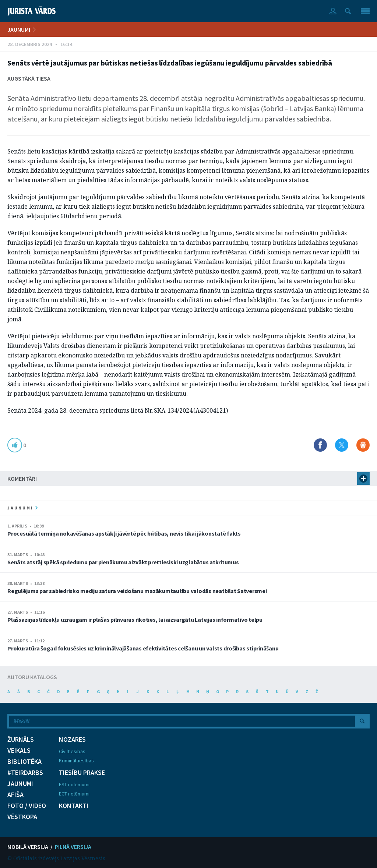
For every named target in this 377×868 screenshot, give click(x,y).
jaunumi (22, 508)
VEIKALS (19, 751)
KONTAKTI (74, 806)
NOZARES (72, 740)
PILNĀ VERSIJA (73, 847)
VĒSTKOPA (22, 817)
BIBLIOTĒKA (24, 762)
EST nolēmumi (74, 784)
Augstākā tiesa (29, 78)
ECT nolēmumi (74, 794)
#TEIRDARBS (25, 773)
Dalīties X (342, 445)
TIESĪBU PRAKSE (82, 773)
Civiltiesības (72, 751)
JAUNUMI (19, 29)
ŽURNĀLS (21, 740)
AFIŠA (15, 795)
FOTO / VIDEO (27, 806)
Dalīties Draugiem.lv (363, 445)
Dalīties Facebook (320, 445)
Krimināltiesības (76, 761)
